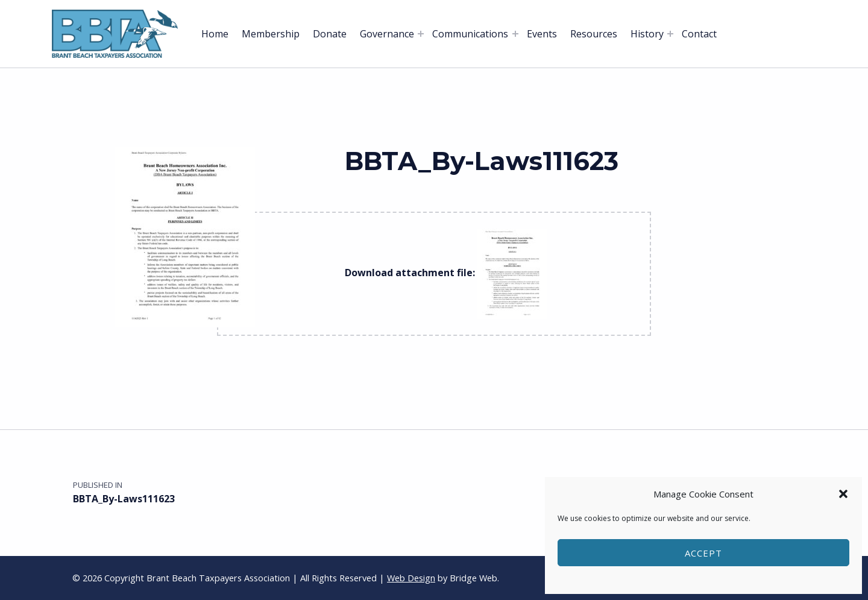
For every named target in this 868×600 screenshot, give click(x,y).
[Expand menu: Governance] (421, 34)
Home (215, 34)
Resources (594, 34)
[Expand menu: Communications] (515, 34)
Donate (330, 34)
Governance (387, 34)
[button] (843, 494)
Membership (271, 34)
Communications (470, 34)
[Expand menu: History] (670, 34)
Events (542, 34)
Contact (699, 34)
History (647, 34)
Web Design (411, 578)
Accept (703, 553)
